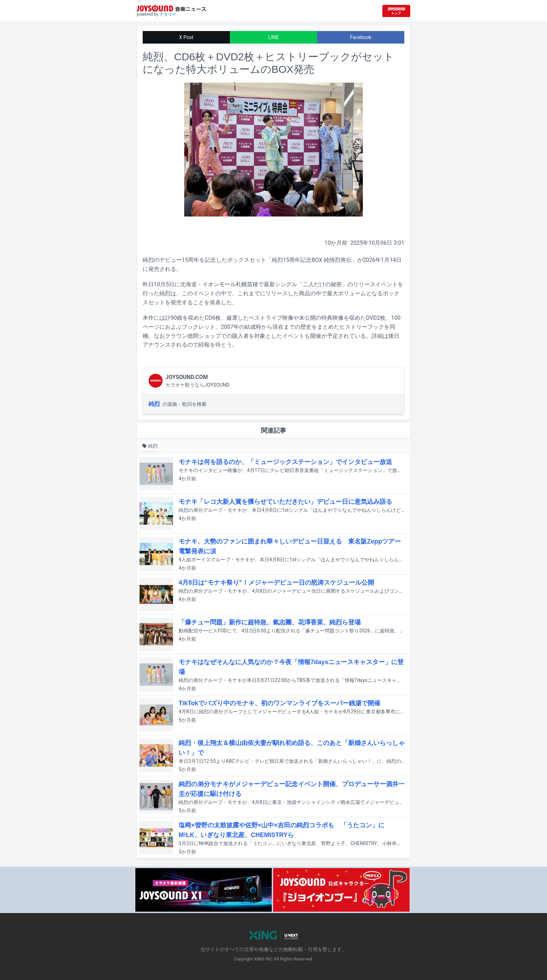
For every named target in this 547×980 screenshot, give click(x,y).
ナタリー (168, 14)
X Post (186, 37)
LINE (273, 37)
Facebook (361, 37)
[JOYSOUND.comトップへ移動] (396, 11)
